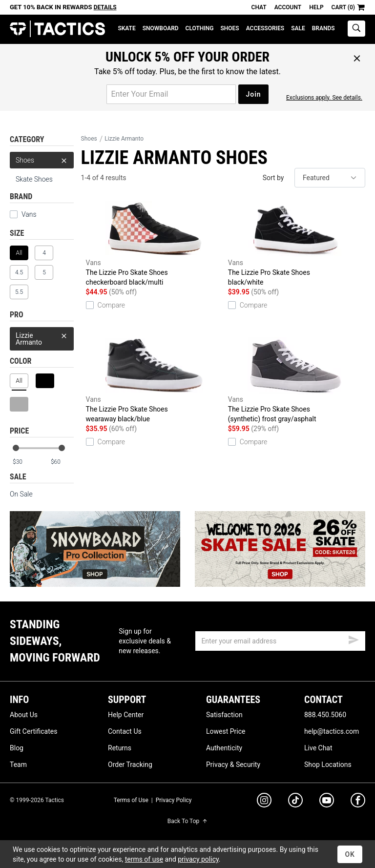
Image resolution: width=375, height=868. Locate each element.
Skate (126, 28)
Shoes (229, 28)
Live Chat (318, 748)
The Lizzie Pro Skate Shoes (155, 244)
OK (350, 854)
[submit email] (354, 639)
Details (105, 7)
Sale (298, 28)
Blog (17, 748)
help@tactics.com (332, 731)
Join (253, 94)
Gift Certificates (33, 731)
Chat (259, 7)
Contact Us (125, 731)
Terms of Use (131, 800)
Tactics (57, 29)
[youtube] (327, 802)
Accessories (265, 28)
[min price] (24, 462)
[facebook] (358, 802)
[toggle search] (356, 29)
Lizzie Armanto (42, 337)
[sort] (330, 178)
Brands (323, 28)
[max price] (62, 462)
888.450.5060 (325, 715)
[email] (280, 641)
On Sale (21, 494)
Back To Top (187, 821)
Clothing (200, 28)
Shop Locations (328, 765)
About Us (24, 715)
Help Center (126, 715)
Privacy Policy (174, 800)
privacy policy (198, 859)
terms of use (144, 859)
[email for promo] (171, 94)
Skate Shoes (34, 179)
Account (288, 7)
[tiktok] (295, 802)
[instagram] (264, 802)
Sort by (273, 178)
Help (316, 7)
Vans (29, 214)
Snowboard (161, 28)
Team (18, 765)
